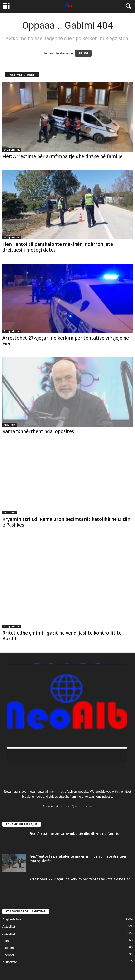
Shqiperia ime (12, 150)
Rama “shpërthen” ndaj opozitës (38, 431)
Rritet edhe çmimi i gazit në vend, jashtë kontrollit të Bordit (62, 636)
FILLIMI (83, 53)
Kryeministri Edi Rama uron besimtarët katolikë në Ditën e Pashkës (66, 522)
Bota (6, 941)
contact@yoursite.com (77, 806)
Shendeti (8, 955)
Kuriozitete (10, 962)
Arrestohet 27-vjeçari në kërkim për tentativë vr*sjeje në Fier (66, 341)
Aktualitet (10, 425)
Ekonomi (8, 948)
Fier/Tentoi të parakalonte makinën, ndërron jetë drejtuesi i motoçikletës (58, 247)
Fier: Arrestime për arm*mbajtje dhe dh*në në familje (62, 156)
